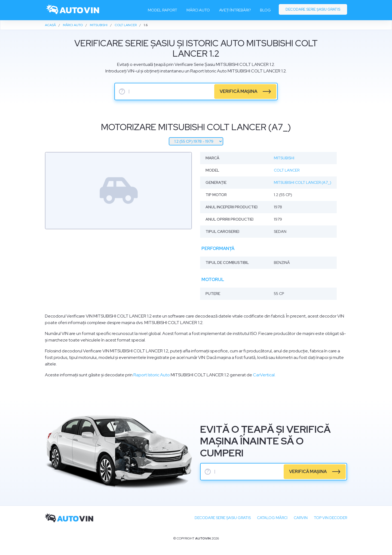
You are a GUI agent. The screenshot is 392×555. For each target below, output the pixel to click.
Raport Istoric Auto (152, 375)
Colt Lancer (287, 170)
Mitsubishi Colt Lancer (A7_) (303, 182)
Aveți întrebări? (235, 10)
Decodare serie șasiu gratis (313, 9)
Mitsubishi (284, 158)
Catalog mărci (272, 518)
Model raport (163, 10)
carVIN (301, 518)
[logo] (73, 10)
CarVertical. (264, 375)
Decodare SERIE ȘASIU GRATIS (223, 518)
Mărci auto (198, 10)
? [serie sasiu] (122, 92)
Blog (265, 10)
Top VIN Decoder (330, 518)
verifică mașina (238, 91)
